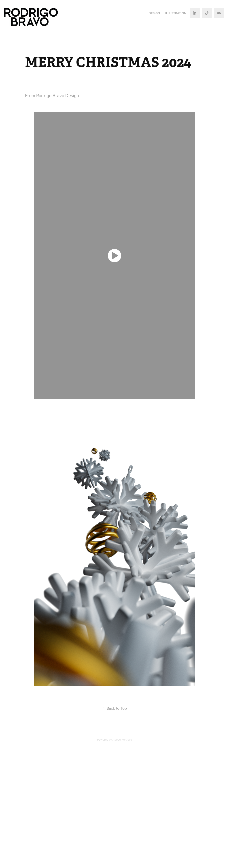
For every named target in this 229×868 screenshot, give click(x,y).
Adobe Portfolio (122, 740)
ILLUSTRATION (176, 13)
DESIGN (154, 13)
